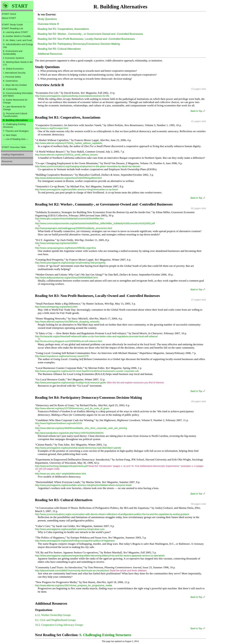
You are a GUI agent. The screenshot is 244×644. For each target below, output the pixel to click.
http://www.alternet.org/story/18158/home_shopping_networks (67, 322)
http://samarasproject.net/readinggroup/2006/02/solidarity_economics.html (74, 228)
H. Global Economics (13, 69)
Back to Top (198, 111)
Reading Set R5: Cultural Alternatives (59, 49)
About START (9, 18)
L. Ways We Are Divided (15, 85)
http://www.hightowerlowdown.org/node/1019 (58, 423)
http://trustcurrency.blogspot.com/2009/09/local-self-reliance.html (69, 341)
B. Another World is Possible (17, 36)
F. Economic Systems (13, 58)
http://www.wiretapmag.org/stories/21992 (56, 307)
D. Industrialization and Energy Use (18, 46)
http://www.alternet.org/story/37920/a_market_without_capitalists (69, 143)
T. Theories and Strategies (16, 131)
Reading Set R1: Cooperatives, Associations (63, 29)
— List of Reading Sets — (16, 139)
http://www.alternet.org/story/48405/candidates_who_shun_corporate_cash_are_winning (81, 428)
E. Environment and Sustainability (13, 53)
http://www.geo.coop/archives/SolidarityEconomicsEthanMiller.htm (69, 218)
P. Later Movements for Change (14, 108)
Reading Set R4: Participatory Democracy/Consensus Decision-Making (79, 44)
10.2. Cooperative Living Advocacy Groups (59, 625)
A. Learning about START (15, 32)
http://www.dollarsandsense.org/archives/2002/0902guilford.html (68, 178)
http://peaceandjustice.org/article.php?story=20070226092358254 (69, 433)
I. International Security (14, 73)
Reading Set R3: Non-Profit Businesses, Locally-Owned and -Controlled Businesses (86, 39)
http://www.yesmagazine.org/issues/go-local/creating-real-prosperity (70, 263)
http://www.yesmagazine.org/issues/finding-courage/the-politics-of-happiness (75, 541)
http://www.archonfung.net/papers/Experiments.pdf (61, 466)
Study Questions (47, 19)
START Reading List (12, 28)
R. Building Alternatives (15, 120)
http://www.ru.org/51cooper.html (52, 128)
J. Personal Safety (12, 77)
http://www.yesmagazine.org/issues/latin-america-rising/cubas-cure (70, 529)
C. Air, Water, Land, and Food (17, 40)
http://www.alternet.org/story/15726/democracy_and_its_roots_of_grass (72, 408)
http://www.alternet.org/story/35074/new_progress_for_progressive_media (74, 585)
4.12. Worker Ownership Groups (53, 615)
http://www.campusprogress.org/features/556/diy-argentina (65, 248)
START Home (9, 14)
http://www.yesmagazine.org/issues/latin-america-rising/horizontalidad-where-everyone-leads (83, 485)
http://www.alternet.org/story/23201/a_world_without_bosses (66, 155)
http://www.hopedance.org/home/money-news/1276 (62, 356)
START (20, 6)
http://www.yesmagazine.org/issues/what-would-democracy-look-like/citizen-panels (78, 448)
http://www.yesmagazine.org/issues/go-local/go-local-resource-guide (70, 382)
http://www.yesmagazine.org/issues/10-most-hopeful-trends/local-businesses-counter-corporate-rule (87, 371)
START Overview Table (14, 147)
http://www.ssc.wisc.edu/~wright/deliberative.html (60, 474)
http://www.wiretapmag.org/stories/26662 (56, 243)
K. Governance (10, 81)
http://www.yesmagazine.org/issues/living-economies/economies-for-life (72, 96)
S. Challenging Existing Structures (14, 126)
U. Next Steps (10, 135)
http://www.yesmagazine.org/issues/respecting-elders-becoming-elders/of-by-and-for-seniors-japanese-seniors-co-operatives (100, 555)
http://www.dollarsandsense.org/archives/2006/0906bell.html (66, 278)
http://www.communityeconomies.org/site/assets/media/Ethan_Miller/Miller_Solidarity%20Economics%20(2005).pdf (95, 223)
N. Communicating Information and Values (18, 95)
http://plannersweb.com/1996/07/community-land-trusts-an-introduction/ (72, 570)
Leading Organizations (13, 155)
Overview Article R (48, 24)
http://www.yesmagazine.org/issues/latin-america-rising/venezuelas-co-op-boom (77, 189)
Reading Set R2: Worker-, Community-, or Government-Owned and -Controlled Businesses (90, 34)
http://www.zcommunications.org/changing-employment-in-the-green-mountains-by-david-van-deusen (88, 166)
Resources (7, 161)
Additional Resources (50, 54)
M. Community (10, 89)
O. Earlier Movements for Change (15, 101)
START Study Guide (12, 24)
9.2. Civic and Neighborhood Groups (55, 620)
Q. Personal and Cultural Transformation (15, 115)
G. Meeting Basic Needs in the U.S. (18, 63)
